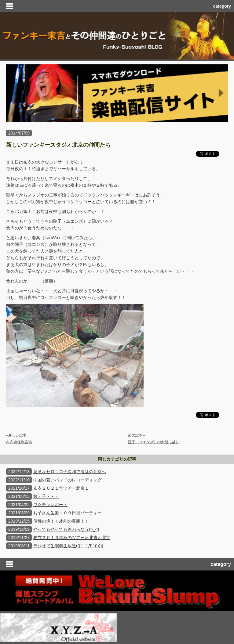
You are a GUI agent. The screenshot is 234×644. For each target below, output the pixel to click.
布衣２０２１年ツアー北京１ (61, 488)
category (222, 6)
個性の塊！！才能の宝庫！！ (61, 521)
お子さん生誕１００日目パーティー (68, 513)
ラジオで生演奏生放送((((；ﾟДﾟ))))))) (68, 546)
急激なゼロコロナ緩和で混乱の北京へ (70, 472)
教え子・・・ (46, 496)
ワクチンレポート (50, 505)
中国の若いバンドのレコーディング (68, 480)
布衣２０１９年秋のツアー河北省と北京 (72, 538)
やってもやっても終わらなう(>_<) (66, 529)
